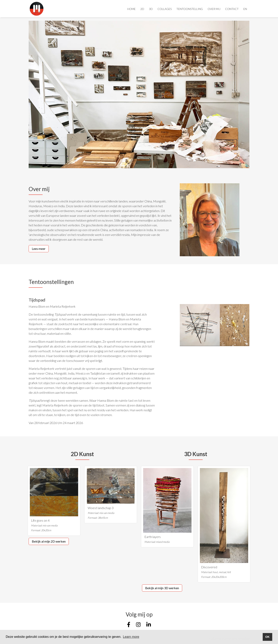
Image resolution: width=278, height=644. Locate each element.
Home (131, 9)
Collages (165, 9)
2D (142, 9)
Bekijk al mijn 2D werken (49, 541)
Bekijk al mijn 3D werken (162, 588)
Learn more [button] (131, 637)
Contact (232, 9)
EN (245, 9)
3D (151, 9)
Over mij (214, 9)
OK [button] (267, 637)
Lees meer (39, 249)
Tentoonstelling (190, 9)
